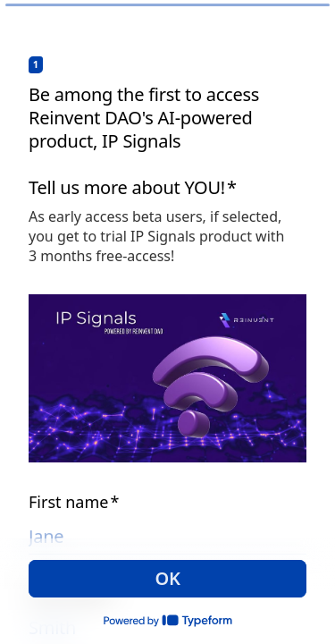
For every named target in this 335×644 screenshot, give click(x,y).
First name (74, 502)
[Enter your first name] (167, 537)
